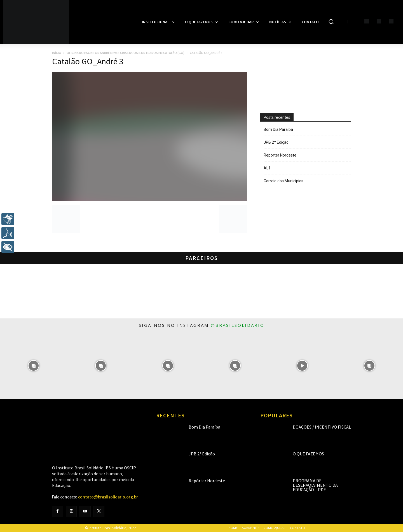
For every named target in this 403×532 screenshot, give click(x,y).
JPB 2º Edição (276, 142)
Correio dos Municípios (283, 181)
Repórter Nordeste (280, 155)
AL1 (267, 168)
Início (57, 53)
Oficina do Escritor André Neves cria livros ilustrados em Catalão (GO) (126, 53)
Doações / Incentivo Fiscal (322, 427)
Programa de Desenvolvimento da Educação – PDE (315, 485)
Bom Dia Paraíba (278, 129)
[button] (331, 22)
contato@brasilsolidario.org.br (108, 497)
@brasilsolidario (238, 325)
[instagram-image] (34, 366)
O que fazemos (308, 454)
